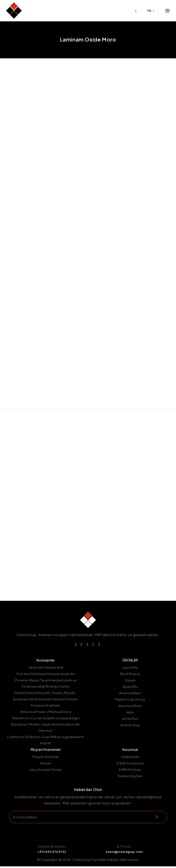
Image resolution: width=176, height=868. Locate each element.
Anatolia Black (130, 695)
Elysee (130, 682)
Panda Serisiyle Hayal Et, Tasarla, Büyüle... (46, 694)
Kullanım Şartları (130, 778)
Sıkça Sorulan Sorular (46, 771)
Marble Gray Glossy (130, 701)
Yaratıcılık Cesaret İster (46, 669)
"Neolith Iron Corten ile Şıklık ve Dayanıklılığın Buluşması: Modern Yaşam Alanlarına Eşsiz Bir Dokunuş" (46, 726)
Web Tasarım (129, 861)
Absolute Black (130, 707)
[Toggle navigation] (167, 11)
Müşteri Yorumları (46, 758)
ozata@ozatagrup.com (124, 853)
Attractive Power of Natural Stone (46, 713)
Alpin (130, 714)
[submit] (156, 819)
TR (151, 11)
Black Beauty (130, 675)
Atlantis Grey (130, 727)
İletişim (46, 765)
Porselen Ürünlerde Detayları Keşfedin (46, 675)
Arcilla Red (130, 720)
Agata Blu (130, 688)
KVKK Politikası (130, 771)
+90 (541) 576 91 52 (52, 853)
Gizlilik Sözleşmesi (130, 765)
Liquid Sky (130, 669)
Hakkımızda (130, 758)
